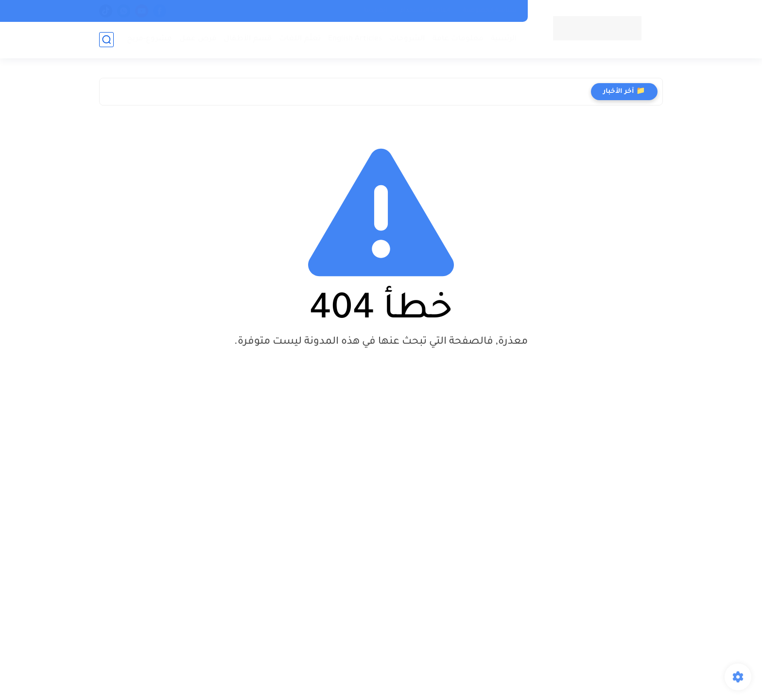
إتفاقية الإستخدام (425, 11)
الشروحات (407, 39)
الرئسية (504, 39)
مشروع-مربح (149, 39)
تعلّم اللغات (300, 39)
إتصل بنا (376, 11)
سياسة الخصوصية (490, 11)
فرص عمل (198, 39)
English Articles (355, 39)
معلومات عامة (458, 39)
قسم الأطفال (248, 39)
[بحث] (106, 40)
